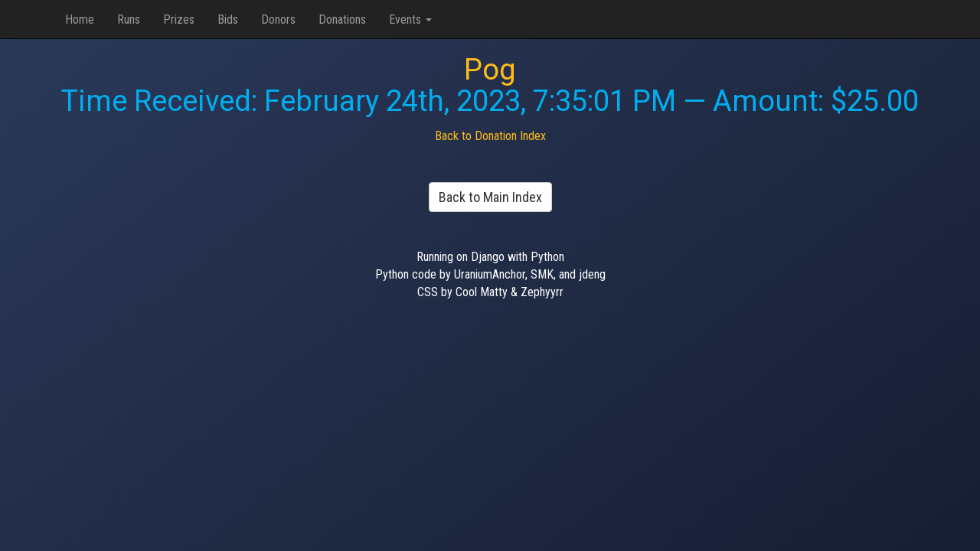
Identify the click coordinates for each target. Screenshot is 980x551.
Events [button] (410, 20)
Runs (129, 20)
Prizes (179, 20)
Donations (342, 20)
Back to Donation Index (490, 136)
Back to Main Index (490, 197)
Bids (228, 20)
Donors (278, 20)
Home (80, 20)
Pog (490, 70)
